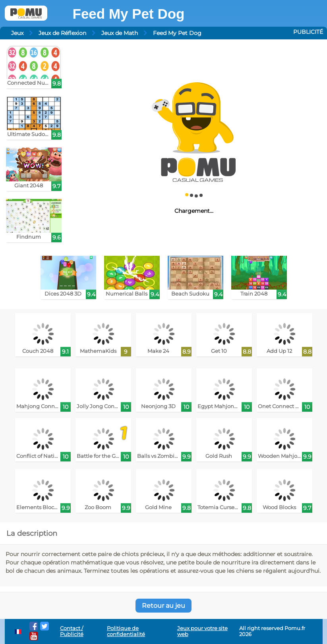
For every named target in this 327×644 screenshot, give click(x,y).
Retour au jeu (163, 606)
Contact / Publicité (72, 631)
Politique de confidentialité (126, 631)
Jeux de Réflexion (62, 33)
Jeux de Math (120, 33)
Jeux (17, 33)
